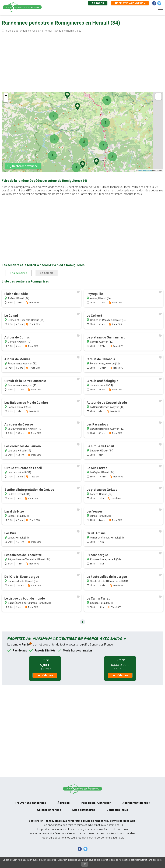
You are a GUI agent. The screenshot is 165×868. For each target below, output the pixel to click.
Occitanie (38, 31)
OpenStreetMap (145, 171)
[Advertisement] (82, 63)
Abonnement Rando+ (136, 803)
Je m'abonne (45, 675)
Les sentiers (18, 273)
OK (85, 864)
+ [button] (6, 96)
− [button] (6, 100)
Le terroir (47, 273)
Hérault (48, 31)
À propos (98, 3)
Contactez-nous (117, 810)
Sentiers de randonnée (18, 31)
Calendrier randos (49, 810)
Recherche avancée (25, 166)
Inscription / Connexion (96, 803)
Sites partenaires (84, 810)
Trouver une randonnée (31, 803)
